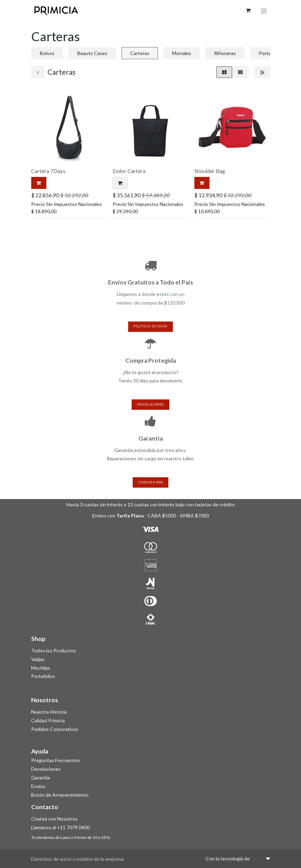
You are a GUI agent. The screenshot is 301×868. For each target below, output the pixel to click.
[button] (120, 183)
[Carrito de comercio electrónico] (248, 10)
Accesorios (43, 688)
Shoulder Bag (209, 171)
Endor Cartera (129, 171)
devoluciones (150, 404)
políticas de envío (150, 326)
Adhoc (258, 858)
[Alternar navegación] (264, 11)
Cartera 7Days (48, 171)
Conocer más (150, 482)
